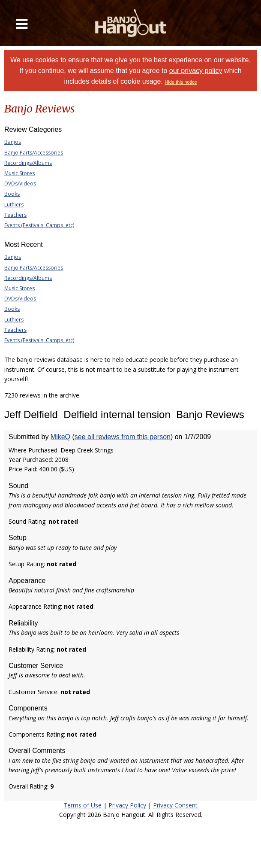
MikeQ (60, 437)
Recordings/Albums (28, 163)
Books (12, 194)
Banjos (13, 142)
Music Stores (19, 173)
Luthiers (14, 205)
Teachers (15, 215)
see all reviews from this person (123, 437)
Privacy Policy (127, 805)
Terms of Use (82, 805)
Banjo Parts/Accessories (34, 153)
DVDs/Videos (20, 184)
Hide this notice (181, 82)
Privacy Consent (175, 805)
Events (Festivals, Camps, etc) (39, 225)
